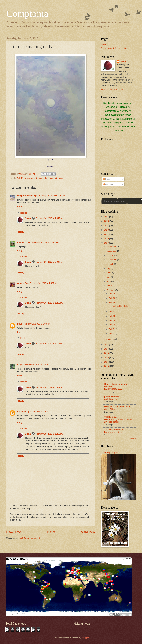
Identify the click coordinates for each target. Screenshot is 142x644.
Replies (24, 213)
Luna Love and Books (114, 432)
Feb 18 (112, 298)
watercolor (58, 178)
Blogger (85, 638)
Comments (109, 184)
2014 (107, 362)
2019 (107, 243)
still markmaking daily (118, 306)
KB (19, 411)
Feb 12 (112, 316)
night (46, 178)
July (109, 268)
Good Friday (110, 409)
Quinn (28, 218)
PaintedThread (24, 242)
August (110, 264)
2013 (107, 366)
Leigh (20, 365)
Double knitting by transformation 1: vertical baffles (118, 421)
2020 (107, 239)
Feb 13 (112, 312)
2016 (107, 353)
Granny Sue (23, 283)
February (111, 290)
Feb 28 (112, 294)
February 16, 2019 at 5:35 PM (51, 196)
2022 (107, 234)
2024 (107, 226)
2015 (107, 358)
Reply (20, 207)
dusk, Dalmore (111, 399)
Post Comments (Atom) (29, 538)
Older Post (88, 532)
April (109, 281)
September (112, 260)
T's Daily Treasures (114, 430)
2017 (107, 349)
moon (41, 178)
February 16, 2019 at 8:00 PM (37, 324)
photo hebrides (112, 397)
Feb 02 (112, 333)
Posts (106, 179)
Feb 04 (112, 329)
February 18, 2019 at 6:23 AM (37, 365)
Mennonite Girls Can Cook (117, 407)
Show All (133, 439)
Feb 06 (112, 325)
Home (51, 532)
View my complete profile (112, 89)
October (110, 255)
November (111, 251)
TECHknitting (111, 417)
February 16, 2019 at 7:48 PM (43, 283)
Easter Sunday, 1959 (113, 389)
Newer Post (14, 532)
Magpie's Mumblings (27, 196)
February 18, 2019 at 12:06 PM (49, 434)
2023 (107, 230)
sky (51, 178)
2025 (107, 221)
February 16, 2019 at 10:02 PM (49, 303)
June (109, 273)
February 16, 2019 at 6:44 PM (46, 242)
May (109, 277)
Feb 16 (112, 302)
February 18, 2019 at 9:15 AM (34, 411)
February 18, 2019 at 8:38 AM (49, 387)
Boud (20, 324)
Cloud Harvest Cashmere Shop (115, 48)
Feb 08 (112, 320)
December (111, 247)
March (110, 286)
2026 (107, 217)
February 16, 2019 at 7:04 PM (49, 218)
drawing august (110, 453)
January (110, 339)
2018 (107, 344)
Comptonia (27, 14)
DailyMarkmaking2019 (27, 178)
